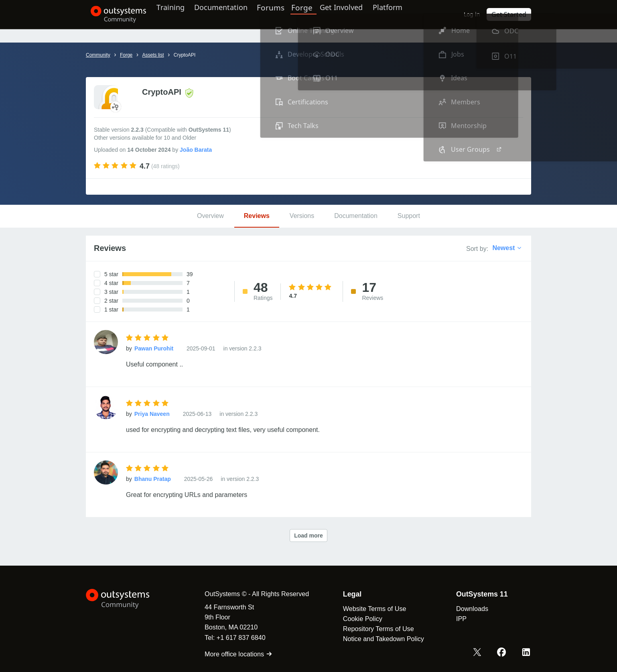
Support (409, 216)
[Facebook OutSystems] (503, 653)
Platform (403, 14)
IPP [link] (455, 619)
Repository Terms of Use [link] (372, 629)
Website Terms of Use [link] (368, 609)
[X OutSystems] (480, 653)
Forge (315, 14)
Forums (285, 14)
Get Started (511, 14)
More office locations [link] (232, 654)
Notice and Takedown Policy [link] (377, 639)
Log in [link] (476, 14)
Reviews (257, 216)
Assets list (153, 55)
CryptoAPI (185, 55)
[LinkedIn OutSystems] (527, 653)
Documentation (232, 14)
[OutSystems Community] (114, 14)
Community (98, 55)
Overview (210, 216)
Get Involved (353, 14)
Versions (302, 216)
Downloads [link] (466, 609)
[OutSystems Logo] (126, 599)
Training (177, 14)
